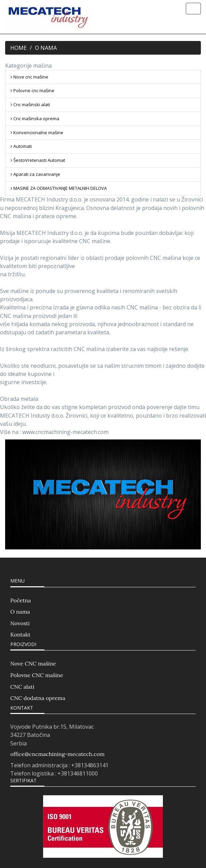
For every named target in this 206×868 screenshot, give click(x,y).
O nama (20, 612)
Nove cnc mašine (29, 77)
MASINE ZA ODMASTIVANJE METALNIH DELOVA (59, 188)
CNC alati (22, 687)
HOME (18, 48)
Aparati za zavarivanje (35, 174)
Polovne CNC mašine (37, 675)
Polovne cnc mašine (33, 90)
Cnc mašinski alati (30, 104)
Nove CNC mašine (33, 663)
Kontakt (20, 634)
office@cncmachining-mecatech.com (57, 754)
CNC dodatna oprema (38, 698)
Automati (21, 146)
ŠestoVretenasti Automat (38, 160)
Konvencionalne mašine (37, 132)
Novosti (20, 623)
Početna (21, 600)
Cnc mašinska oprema (35, 118)
